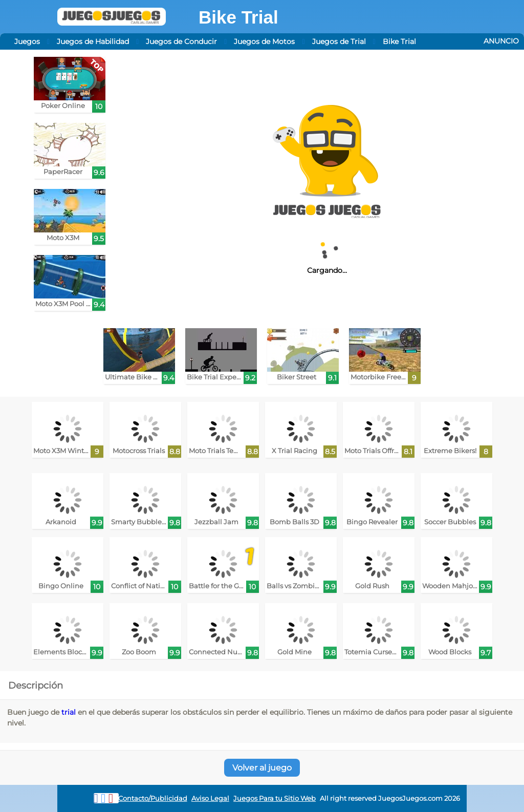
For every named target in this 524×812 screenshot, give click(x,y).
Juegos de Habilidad (93, 41)
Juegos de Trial (339, 41)
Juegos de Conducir (181, 41)
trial (69, 712)
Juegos (27, 41)
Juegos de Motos (264, 41)
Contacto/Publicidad (153, 798)
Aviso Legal (210, 798)
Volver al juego (262, 768)
